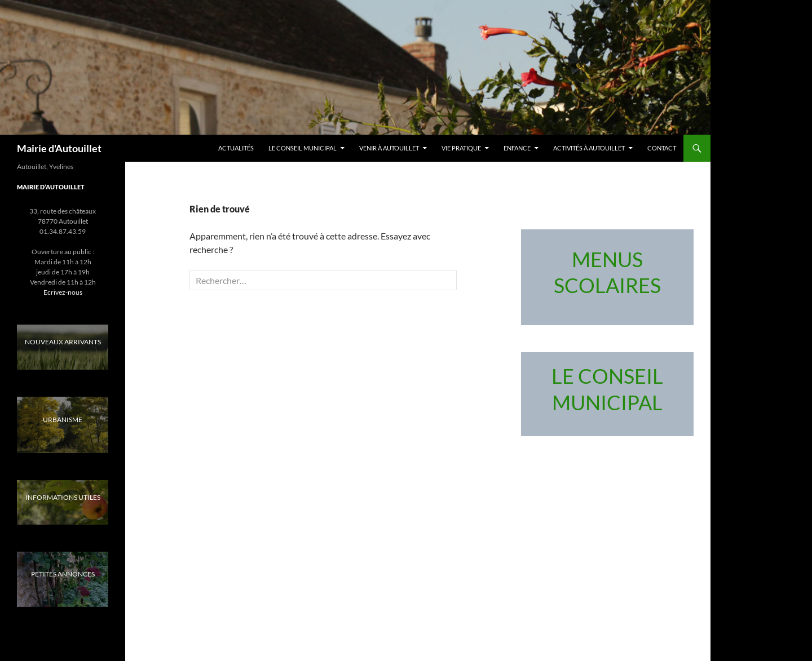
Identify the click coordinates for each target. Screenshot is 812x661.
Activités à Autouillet (589, 148)
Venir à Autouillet (389, 148)
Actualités (236, 148)
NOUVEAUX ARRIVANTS (63, 342)
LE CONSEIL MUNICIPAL (303, 148)
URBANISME (63, 420)
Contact (662, 148)
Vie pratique (461, 148)
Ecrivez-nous (63, 292)
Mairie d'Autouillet (59, 148)
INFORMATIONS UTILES (63, 497)
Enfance (517, 148)
